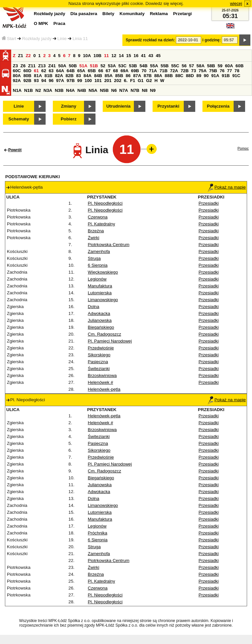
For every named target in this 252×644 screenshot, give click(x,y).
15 (129, 56)
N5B (104, 90)
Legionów (97, 279)
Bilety (108, 14)
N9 (153, 90)
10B (97, 56)
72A (174, 71)
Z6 (23, 66)
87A (137, 76)
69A (124, 71)
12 (114, 56)
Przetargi (182, 14)
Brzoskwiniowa (102, 375)
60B (240, 66)
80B (27, 76)
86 (128, 76)
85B (119, 76)
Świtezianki (99, 369)
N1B (28, 90)
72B (184, 71)
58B (211, 66)
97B (71, 81)
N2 (38, 90)
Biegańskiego (101, 327)
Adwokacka (99, 313)
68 (116, 71)
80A (17, 76)
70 (144, 71)
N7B (135, 90)
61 (36, 71)
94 (44, 81)
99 (80, 81)
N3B (59, 90)
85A (109, 76)
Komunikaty (132, 14)
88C (179, 76)
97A (60, 81)
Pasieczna (98, 362)
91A (215, 76)
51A (83, 66)
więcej (236, 3)
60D (27, 71)
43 (151, 56)
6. (126, 81)
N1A (17, 90)
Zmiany (69, 106)
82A (59, 76)
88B (169, 76)
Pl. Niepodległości (105, 203)
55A (154, 66)
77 (230, 71)
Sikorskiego (99, 355)
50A (62, 66)
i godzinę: (212, 40)
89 (199, 76)
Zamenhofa (99, 251)
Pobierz (69, 119)
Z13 (42, 66)
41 (144, 56)
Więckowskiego (103, 272)
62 (44, 71)
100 (88, 81)
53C (122, 66)
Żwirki (94, 238)
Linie (62, 39)
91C (236, 76)
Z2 (28, 56)
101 (98, 81)
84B (98, 76)
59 (220, 66)
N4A (70, 90)
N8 (145, 90)
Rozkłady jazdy (37, 39)
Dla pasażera (84, 14)
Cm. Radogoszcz (105, 334)
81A (38, 76)
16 (136, 56)
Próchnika (98, 533)
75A (202, 71)
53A (112, 66)
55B (164, 66)
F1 (133, 81)
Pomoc (243, 148)
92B (27, 81)
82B (70, 76)
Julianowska (100, 320)
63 (51, 71)
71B (163, 71)
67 (108, 71)
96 (51, 81)
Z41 (52, 66)
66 (101, 71)
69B (135, 71)
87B (148, 76)
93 (36, 81)
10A (87, 56)
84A (87, 76)
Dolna (94, 307)
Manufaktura (100, 286)
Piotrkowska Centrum (109, 245)
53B (133, 66)
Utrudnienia (118, 106)
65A (81, 71)
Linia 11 (80, 39)
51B (94, 66)
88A (158, 76)
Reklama (159, 14)
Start (9, 39)
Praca (59, 23)
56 (184, 66)
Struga (94, 258)
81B (48, 76)
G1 (141, 81)
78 (237, 71)
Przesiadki (209, 203)
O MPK (41, 23)
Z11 (32, 66)
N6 (114, 90)
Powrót (15, 150)
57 (191, 66)
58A (200, 66)
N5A (93, 90)
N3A (48, 90)
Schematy (19, 119)
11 (106, 56)
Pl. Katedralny (102, 224)
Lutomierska (100, 293)
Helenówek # (101, 382)
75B (213, 71)
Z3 (15, 66)
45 (158, 56)
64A (60, 71)
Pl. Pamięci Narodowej (110, 341)
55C (175, 66)
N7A (124, 90)
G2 (149, 81)
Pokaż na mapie (227, 187)
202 (118, 81)
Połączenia (218, 106)
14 (121, 56)
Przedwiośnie (101, 348)
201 (108, 81)
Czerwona (98, 217)
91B (226, 76)
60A (229, 66)
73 (194, 71)
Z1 (21, 56)
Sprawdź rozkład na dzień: (150, 40)
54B (143, 66)
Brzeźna (96, 231)
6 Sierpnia (98, 265)
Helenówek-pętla (104, 389)
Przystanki (168, 106)
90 (206, 76)
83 (79, 76)
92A (17, 81)
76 (222, 71)
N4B (82, 90)
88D (190, 76)
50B (73, 66)
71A (153, 71)
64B (71, 71)
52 (103, 66)
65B (92, 71)
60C (17, 71)
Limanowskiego (103, 300)
